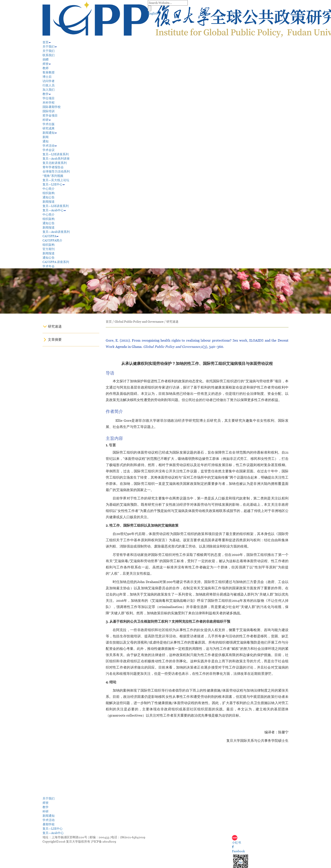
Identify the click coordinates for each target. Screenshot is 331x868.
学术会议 (49, 150)
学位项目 (49, 98)
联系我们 (49, 55)
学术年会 (49, 266)
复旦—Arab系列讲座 (56, 159)
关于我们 (50, 47)
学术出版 (49, 124)
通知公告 (49, 197)
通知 (46, 141)
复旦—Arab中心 (54, 210)
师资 (47, 64)
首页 (47, 42)
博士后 (47, 77)
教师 (46, 68)
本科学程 (49, 103)
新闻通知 (50, 133)
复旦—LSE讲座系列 (56, 154)
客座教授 (49, 72)
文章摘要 (55, 340)
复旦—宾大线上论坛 (56, 180)
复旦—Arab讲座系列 (56, 232)
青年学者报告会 (53, 167)
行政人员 (49, 85)
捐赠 (46, 59)
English (153, 13)
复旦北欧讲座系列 (55, 163)
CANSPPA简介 (52, 240)
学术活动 (50, 146)
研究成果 (49, 128)
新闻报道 (49, 202)
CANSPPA (51, 236)
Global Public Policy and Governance (139, 322)
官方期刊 (49, 249)
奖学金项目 (50, 115)
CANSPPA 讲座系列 (56, 262)
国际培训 (49, 111)
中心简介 (49, 189)
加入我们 (49, 90)
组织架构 (49, 193)
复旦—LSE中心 (54, 184)
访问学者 (49, 81)
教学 (47, 94)
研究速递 (55, 326)
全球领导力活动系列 (56, 171)
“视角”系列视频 (53, 176)
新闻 (46, 137)
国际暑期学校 (52, 107)
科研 (47, 120)
